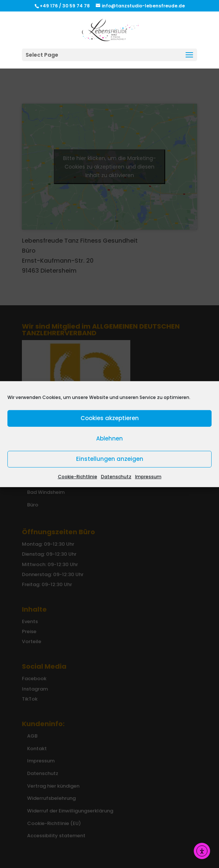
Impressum (148, 476)
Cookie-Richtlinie (78, 476)
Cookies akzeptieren (110, 418)
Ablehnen (109, 438)
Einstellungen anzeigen (110, 459)
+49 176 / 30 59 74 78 (65, 6)
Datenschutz (116, 476)
